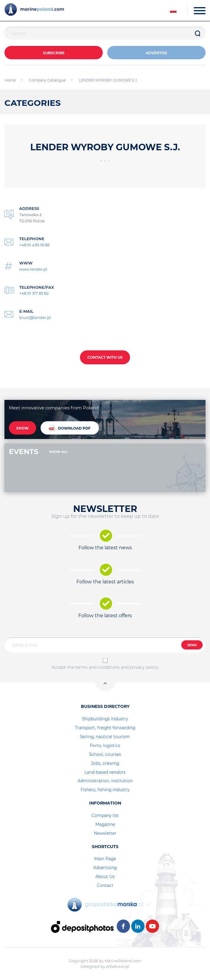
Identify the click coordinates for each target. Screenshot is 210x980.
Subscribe (54, 53)
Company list (105, 815)
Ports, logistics (105, 746)
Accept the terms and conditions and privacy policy (105, 667)
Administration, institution (105, 781)
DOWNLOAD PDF (70, 428)
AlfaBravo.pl (118, 966)
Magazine (105, 824)
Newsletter (105, 833)
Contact (105, 885)
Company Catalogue (47, 80)
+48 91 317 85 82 (34, 293)
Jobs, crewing (105, 763)
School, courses (105, 754)
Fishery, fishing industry (105, 790)
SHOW (23, 428)
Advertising (105, 868)
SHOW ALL (58, 452)
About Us (105, 877)
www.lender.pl (33, 269)
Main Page (105, 859)
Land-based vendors (105, 772)
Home (10, 80)
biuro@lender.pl (35, 317)
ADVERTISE (156, 53)
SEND (192, 645)
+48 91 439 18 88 (34, 245)
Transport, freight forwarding (105, 728)
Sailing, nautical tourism (105, 737)
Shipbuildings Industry (105, 719)
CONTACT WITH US (105, 357)
